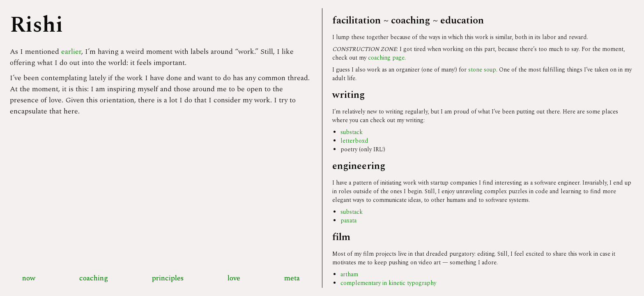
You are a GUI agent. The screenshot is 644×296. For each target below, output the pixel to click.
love (234, 278)
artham (349, 274)
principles (168, 278)
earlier (71, 52)
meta (292, 278)
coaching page (386, 58)
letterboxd (354, 141)
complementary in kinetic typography (388, 283)
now (29, 278)
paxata (348, 221)
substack (352, 132)
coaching (94, 278)
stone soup (482, 70)
